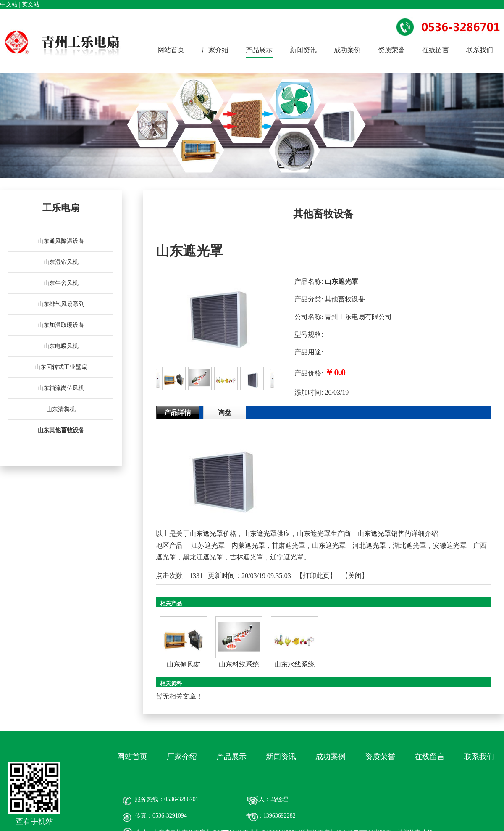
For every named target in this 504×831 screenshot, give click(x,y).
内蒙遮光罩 (248, 545)
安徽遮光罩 (450, 545)
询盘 (225, 413)
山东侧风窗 (184, 664)
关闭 (355, 576)
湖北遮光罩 (409, 545)
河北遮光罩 (369, 545)
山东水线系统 (294, 664)
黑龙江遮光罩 (203, 557)
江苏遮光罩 (208, 545)
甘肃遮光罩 (289, 545)
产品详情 (178, 413)
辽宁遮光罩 (287, 557)
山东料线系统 (239, 664)
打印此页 (316, 576)
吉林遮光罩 (247, 557)
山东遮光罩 (329, 545)
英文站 (31, 4)
